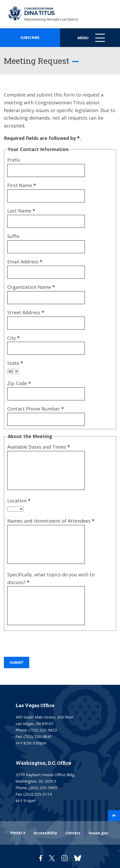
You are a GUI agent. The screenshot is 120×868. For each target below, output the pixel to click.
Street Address (26, 312)
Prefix (14, 160)
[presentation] (43, 644)
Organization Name (31, 287)
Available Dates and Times (39, 447)
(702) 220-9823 (43, 730)
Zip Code (19, 383)
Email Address (25, 262)
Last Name (21, 211)
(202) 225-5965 (43, 788)
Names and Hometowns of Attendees (51, 521)
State (15, 363)
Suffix (13, 236)
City (13, 338)
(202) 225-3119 (38, 794)
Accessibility (45, 833)
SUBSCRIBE (30, 37)
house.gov (98, 833)
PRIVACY (18, 833)
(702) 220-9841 (38, 736)
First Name (22, 185)
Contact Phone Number (36, 409)
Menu (92, 40)
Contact (73, 833)
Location (19, 501)
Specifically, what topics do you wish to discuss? (51, 578)
